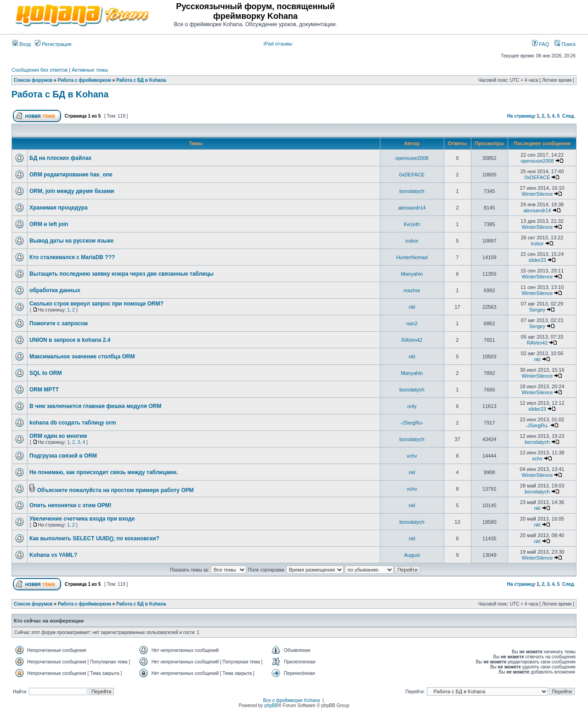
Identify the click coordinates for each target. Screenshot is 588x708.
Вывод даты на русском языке (71, 241)
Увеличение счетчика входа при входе (82, 519)
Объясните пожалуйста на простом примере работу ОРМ (116, 490)
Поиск (565, 44)
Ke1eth (412, 224)
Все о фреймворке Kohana (292, 700)
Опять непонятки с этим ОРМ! (71, 505)
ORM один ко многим (58, 436)
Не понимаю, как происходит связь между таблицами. (104, 472)
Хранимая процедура (59, 208)
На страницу (521, 116)
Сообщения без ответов (40, 70)
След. (569, 116)
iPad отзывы (278, 44)
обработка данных (55, 290)
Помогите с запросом (59, 323)
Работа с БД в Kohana (141, 80)
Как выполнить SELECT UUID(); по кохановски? (94, 538)
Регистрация (53, 44)
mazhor (412, 290)
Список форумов (33, 80)
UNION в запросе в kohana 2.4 (70, 340)
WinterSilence (537, 194)
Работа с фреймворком (85, 80)
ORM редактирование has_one (71, 175)
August (412, 555)
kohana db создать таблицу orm (73, 423)
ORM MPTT (44, 390)
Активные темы (90, 70)
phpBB (271, 705)
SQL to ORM (45, 373)
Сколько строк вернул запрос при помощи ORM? (96, 304)
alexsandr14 (412, 208)
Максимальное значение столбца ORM (82, 357)
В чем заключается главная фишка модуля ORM (95, 406)
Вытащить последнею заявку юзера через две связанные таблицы (122, 274)
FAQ (540, 44)
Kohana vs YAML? (53, 555)
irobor (412, 241)
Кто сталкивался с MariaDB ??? (72, 257)
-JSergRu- (412, 423)
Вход (22, 44)
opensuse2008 (412, 158)
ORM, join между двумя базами (72, 191)
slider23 (537, 260)
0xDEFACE (412, 175)
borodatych (412, 191)
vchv (412, 456)
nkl (412, 307)
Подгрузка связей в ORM (63, 456)
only (412, 406)
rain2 (412, 323)
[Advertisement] (468, 15)
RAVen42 (412, 340)
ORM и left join (49, 224)
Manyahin (412, 274)
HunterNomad (412, 257)
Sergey (537, 310)
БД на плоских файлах (60, 158)
